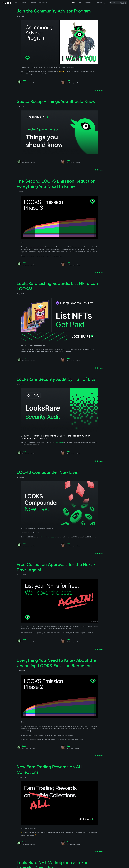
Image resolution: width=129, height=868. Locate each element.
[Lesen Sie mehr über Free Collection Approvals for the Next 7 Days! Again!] (99, 649)
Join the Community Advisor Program (54, 11)
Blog (74, 3)
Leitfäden (24, 3)
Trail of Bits (59, 442)
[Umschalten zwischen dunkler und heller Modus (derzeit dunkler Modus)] (105, 3)
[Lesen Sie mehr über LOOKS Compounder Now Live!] (99, 553)
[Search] (118, 3)
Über (16, 3)
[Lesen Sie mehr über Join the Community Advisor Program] (99, 90)
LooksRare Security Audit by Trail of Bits (56, 379)
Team (80, 3)
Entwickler (33, 3)
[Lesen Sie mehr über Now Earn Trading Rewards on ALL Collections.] (99, 851)
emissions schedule (37, 247)
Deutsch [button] (98, 3)
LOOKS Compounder (47, 537)
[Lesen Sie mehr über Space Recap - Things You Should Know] (99, 170)
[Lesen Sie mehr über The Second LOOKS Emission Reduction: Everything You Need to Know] (99, 272)
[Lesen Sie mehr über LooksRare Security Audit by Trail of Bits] (99, 461)
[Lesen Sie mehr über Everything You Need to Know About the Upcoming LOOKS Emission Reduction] (99, 756)
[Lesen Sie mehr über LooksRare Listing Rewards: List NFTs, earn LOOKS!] (99, 368)
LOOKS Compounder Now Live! (48, 472)
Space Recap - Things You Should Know (56, 101)
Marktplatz (88, 3)
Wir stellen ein (43, 3)
